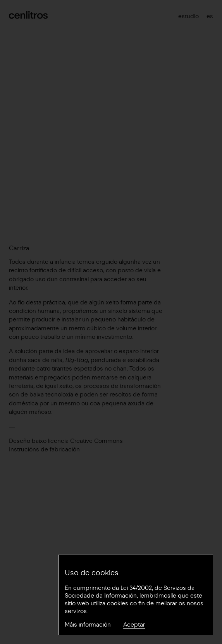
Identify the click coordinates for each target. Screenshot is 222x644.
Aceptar (134, 625)
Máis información (88, 625)
